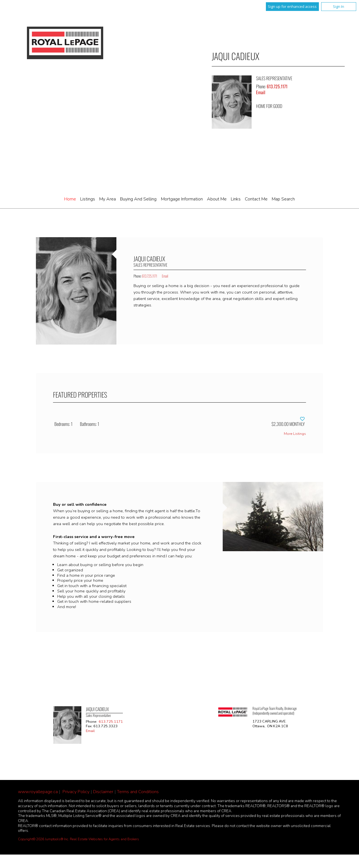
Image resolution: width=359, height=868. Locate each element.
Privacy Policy (76, 792)
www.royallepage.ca (38, 792)
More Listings (295, 434)
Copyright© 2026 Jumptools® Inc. (43, 839)
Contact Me (256, 199)
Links (236, 199)
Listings (88, 199)
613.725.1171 (277, 86)
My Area (108, 199)
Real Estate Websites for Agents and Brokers (104, 839)
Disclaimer (103, 792)
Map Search (283, 199)
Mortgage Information (182, 199)
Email (261, 92)
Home (70, 199)
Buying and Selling (138, 199)
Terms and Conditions (138, 792)
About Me (217, 199)
